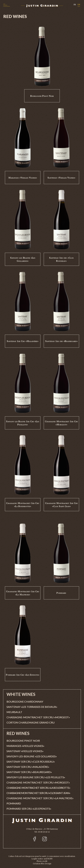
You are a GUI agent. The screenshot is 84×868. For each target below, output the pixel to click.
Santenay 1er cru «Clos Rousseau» (61, 259)
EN (79, 4)
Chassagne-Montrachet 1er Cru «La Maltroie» (23, 593)
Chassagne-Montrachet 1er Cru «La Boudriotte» (23, 505)
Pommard (61, 593)
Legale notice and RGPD (42, 859)
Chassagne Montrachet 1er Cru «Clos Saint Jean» (61, 505)
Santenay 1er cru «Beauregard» (61, 341)
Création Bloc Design (42, 864)
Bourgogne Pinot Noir (42, 96)
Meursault (14, 712)
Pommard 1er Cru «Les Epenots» (23, 675)
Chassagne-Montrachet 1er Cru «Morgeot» (61, 423)
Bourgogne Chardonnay (25, 702)
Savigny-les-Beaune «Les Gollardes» (23, 259)
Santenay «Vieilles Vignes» (61, 178)
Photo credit (42, 861)
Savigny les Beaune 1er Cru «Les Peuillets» (23, 423)
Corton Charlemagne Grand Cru (31, 722)
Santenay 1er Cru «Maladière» (23, 341)
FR (75, 4)
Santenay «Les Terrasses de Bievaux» (32, 707)
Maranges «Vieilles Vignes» (23, 178)
